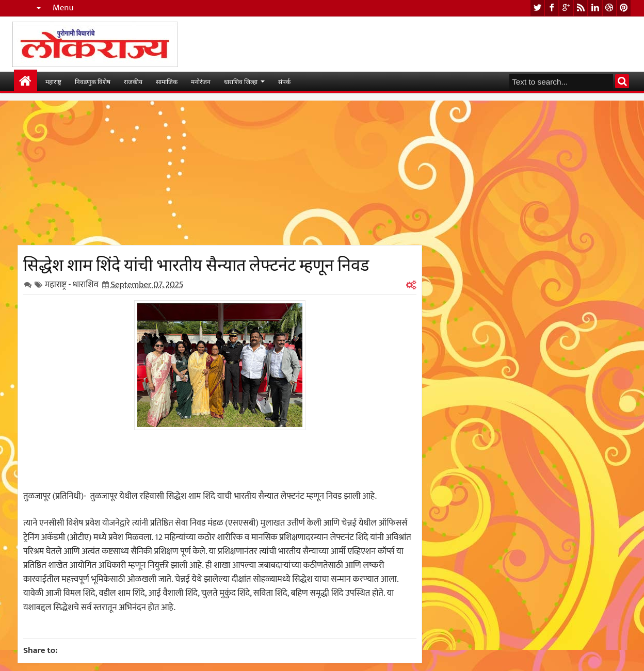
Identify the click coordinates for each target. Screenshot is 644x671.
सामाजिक (167, 81)
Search (622, 81)
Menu (63, 8)
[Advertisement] (220, 173)
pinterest (624, 8)
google (566, 8)
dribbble (609, 8)
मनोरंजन (201, 81)
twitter (537, 8)
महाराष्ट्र (53, 81)
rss (581, 8)
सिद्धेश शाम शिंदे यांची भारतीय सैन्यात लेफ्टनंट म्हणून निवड (196, 263)
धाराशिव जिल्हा (241, 81)
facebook (552, 8)
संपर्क (284, 81)
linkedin (595, 8)
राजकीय (133, 81)
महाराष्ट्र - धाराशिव (72, 285)
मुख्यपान (26, 81)
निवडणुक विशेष (93, 81)
